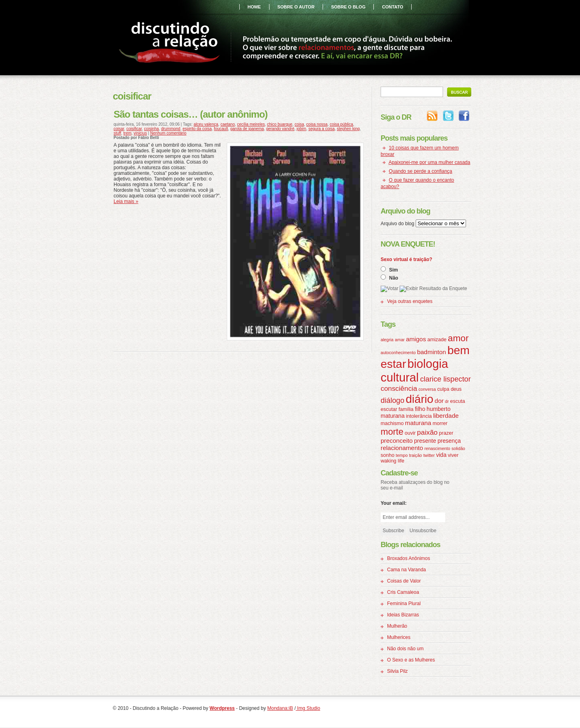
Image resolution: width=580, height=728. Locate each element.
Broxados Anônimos (409, 558)
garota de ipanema (247, 129)
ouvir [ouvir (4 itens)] (410, 433)
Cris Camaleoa (403, 592)
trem (127, 133)
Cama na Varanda (407, 570)
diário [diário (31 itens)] (419, 399)
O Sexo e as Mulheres (411, 660)
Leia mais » (126, 201)
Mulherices (399, 637)
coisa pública (342, 124)
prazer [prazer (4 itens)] (446, 433)
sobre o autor (296, 7)
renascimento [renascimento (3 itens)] (437, 448)
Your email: (394, 503)
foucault (221, 129)
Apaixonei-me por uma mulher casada (430, 162)
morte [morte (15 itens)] (392, 432)
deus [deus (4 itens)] (456, 389)
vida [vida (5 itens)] (441, 455)
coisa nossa (317, 124)
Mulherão (397, 626)
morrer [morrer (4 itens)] (440, 423)
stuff (117, 133)
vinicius (140, 133)
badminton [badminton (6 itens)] (431, 352)
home (254, 7)
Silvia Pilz (397, 671)
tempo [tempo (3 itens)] (402, 455)
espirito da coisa (197, 129)
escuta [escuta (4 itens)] (458, 401)
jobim (301, 129)
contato (393, 7)
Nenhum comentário (168, 133)
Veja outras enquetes (410, 301)
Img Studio (308, 708)
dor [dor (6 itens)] (439, 401)
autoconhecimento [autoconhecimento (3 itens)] (398, 353)
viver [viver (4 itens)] (453, 455)
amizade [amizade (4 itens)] (437, 340)
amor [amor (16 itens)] (458, 338)
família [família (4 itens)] (406, 409)
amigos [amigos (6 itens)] (416, 339)
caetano (228, 124)
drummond (171, 129)
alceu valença (206, 124)
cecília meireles (251, 124)
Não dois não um (405, 649)
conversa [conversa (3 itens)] (427, 389)
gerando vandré (280, 129)
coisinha (152, 129)
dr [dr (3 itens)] (447, 401)
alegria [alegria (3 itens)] (387, 340)
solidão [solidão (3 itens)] (458, 448)
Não (394, 278)
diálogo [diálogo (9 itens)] (393, 400)
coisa (299, 124)
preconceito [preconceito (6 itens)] (397, 441)
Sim (394, 270)
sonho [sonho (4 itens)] (387, 455)
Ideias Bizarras (403, 615)
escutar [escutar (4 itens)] (389, 409)
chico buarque (280, 124)
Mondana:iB (280, 708)
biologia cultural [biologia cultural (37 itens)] (414, 370)
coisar (119, 129)
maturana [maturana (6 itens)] (418, 423)
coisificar (134, 129)
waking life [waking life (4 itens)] (393, 461)
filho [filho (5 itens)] (420, 409)
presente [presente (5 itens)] (425, 441)
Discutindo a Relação (171, 44)
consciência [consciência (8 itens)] (399, 388)
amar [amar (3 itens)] (400, 340)
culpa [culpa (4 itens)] (443, 389)
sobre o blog (348, 7)
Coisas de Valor (404, 581)
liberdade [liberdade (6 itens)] (446, 416)
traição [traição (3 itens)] (416, 455)
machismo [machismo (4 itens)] (392, 423)
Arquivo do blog (397, 224)
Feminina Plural (404, 604)
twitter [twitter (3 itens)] (429, 455)
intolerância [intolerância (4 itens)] (419, 416)
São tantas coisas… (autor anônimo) (191, 114)
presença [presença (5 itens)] (449, 441)
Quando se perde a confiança (420, 171)
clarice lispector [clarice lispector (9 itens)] (445, 379)
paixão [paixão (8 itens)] (427, 432)
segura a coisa (322, 129)
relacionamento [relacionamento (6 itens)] (402, 448)
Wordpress (222, 708)
